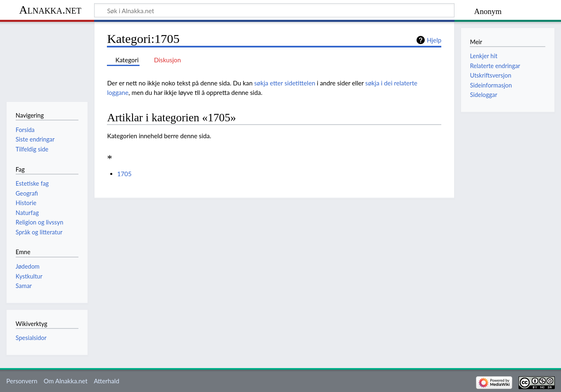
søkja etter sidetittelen (285, 83)
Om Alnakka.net (66, 381)
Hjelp (434, 40)
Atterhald (107, 381)
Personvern (22, 381)
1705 (124, 174)
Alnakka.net (50, 10)
